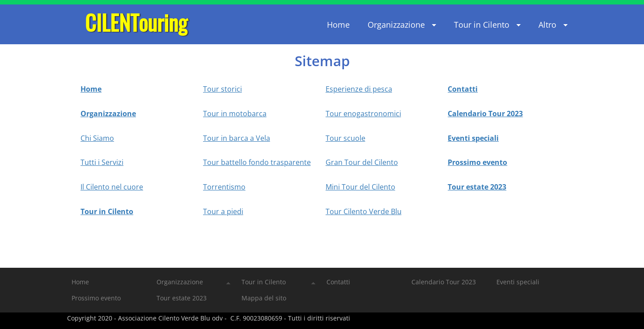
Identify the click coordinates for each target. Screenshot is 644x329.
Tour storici (222, 89)
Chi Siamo (97, 138)
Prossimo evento (477, 162)
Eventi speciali (473, 138)
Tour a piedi (223, 211)
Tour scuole (345, 138)
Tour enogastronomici (363, 114)
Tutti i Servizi (102, 162)
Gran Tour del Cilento (362, 162)
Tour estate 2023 (477, 187)
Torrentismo (224, 187)
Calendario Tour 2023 (485, 114)
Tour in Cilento (107, 211)
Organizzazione (108, 114)
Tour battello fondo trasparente (257, 162)
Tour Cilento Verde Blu (364, 211)
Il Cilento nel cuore (112, 187)
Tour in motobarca (235, 114)
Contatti (463, 89)
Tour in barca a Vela (237, 138)
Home (91, 89)
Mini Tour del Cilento (360, 187)
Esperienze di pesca (359, 89)
